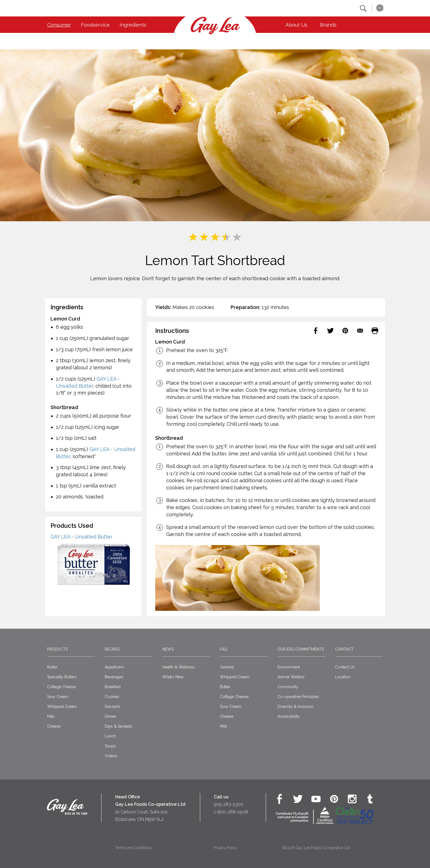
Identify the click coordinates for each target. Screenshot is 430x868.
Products (57, 649)
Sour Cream (58, 697)
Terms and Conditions (133, 848)
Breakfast (113, 687)
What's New (173, 677)
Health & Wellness (179, 667)
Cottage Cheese (61, 687)
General (227, 667)
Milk (51, 716)
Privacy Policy (225, 848)
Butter (52, 667)
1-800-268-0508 (231, 812)
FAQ (224, 649)
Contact (344, 649)
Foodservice (95, 25)
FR (380, 8)
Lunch (110, 736)
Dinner (111, 716)
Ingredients (133, 25)
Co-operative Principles (298, 697)
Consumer (59, 25)
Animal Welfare (291, 677)
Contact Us (345, 667)
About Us (296, 25)
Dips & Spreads (118, 726)
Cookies (112, 697)
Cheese (54, 726)
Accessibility (289, 716)
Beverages (114, 677)
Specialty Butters (62, 677)
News (168, 649)
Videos (111, 756)
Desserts (112, 707)
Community (288, 687)
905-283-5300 (229, 804)
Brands (328, 25)
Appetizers (114, 667)
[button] (363, 8)
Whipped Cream (62, 707)
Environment (289, 667)
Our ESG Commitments (301, 649)
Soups (110, 746)
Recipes (112, 649)
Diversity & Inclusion (295, 707)
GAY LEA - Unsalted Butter (81, 537)
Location (343, 677)
